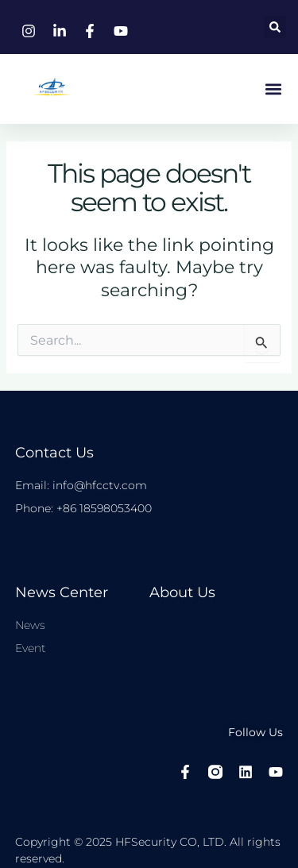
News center (62, 592)
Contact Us (54, 453)
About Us (182, 592)
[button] (275, 27)
